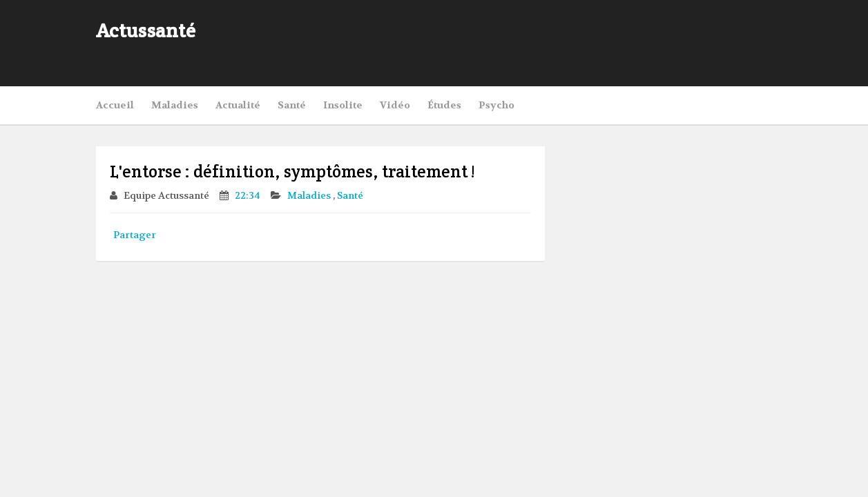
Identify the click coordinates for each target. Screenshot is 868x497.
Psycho (496, 105)
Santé (292, 105)
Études (444, 105)
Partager (135, 235)
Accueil (115, 105)
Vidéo (395, 105)
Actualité (238, 105)
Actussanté (146, 30)
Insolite (343, 105)
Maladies (175, 105)
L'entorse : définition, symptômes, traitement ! (292, 172)
